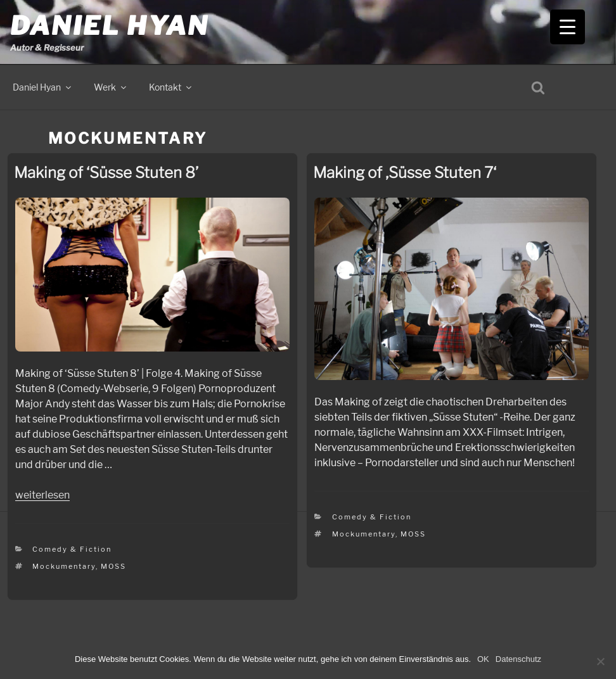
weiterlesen (42, 495)
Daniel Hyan (109, 26)
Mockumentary (64, 566)
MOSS (113, 566)
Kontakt (171, 87)
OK (483, 659)
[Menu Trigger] (568, 27)
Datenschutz (518, 659)
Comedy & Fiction (72, 549)
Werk (111, 87)
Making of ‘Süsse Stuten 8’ (106, 173)
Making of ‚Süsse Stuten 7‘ (405, 173)
